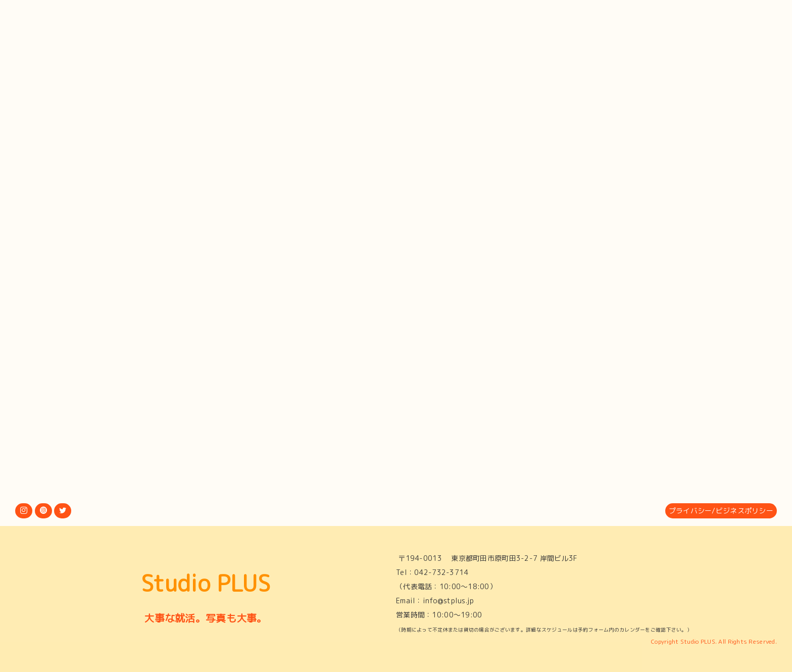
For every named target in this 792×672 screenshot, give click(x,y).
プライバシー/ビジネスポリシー (721, 511)
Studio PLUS (206, 583)
